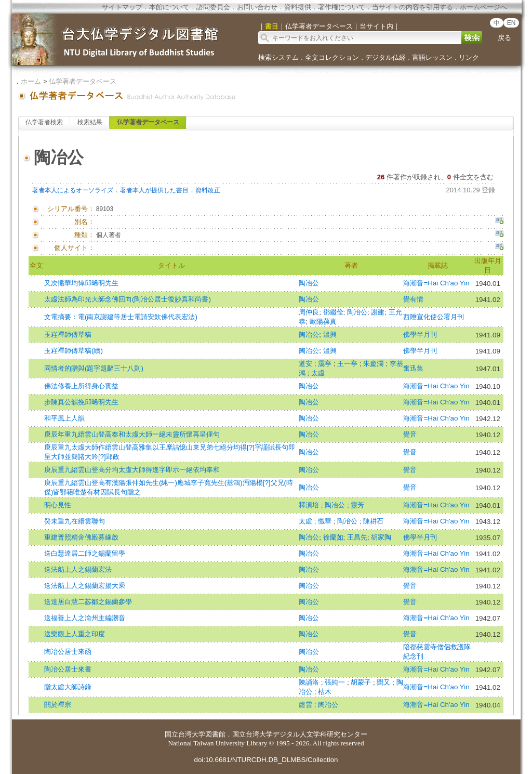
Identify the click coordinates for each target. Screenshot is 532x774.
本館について (169, 7)
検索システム (278, 57)
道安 (307, 364)
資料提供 (298, 7)
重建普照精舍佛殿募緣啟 (81, 537)
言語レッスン (432, 57)
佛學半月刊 (420, 334)
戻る (504, 38)
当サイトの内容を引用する (413, 7)
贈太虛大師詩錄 (68, 687)
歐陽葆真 (323, 322)
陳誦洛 (310, 682)
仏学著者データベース (83, 81)
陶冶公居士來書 (68, 669)
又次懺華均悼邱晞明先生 (81, 283)
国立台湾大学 (185, 734)
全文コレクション (332, 57)
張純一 (336, 682)
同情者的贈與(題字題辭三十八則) (94, 368)
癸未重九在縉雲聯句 (75, 521)
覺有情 (413, 299)
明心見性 (58, 505)
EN (511, 23)
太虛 (318, 373)
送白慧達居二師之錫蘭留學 (85, 553)
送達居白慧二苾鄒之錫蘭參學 (88, 602)
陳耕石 (373, 521)
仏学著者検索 (44, 122)
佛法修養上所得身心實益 (81, 386)
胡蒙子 (362, 682)
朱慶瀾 (374, 364)
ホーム (31, 81)
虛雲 (307, 705)
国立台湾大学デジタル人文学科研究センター (300, 734)
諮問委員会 (213, 7)
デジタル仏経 (385, 57)
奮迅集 (413, 368)
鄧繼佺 (333, 312)
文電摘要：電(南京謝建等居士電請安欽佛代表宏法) (121, 317)
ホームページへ (483, 7)
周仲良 (309, 312)
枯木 (325, 692)
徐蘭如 (333, 537)
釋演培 (310, 505)
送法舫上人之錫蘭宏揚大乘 (85, 586)
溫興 (330, 334)
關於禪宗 (58, 705)
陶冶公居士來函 (68, 652)
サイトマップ (122, 7)
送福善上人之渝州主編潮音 (85, 618)
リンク (469, 57)
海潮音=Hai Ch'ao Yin (436, 283)
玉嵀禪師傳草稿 (68, 334)
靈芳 (357, 505)
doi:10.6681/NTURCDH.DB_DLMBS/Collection (266, 760)
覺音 (410, 434)
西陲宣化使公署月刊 (434, 317)
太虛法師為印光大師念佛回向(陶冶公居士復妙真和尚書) (128, 299)
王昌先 (357, 537)
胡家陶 (381, 537)
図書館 (215, 734)
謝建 (378, 312)
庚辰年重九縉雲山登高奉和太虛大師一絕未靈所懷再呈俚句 (132, 434)
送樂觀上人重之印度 (75, 634)
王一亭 (348, 364)
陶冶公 (309, 283)
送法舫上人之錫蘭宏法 (78, 569)
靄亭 (326, 364)
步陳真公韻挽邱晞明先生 (81, 402)
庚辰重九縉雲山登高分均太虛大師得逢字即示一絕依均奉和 (132, 470)
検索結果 (90, 122)
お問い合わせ (257, 7)
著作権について (342, 7)
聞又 (384, 682)
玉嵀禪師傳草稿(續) (74, 351)
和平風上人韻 (64, 418)
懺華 (326, 521)
